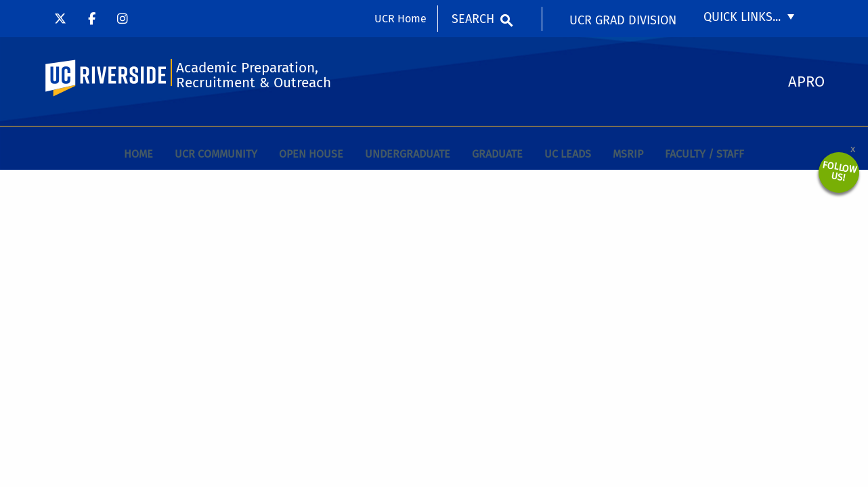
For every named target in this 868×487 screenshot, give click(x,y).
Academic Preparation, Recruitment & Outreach (254, 75)
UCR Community (216, 154)
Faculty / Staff (704, 154)
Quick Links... (742, 17)
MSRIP (628, 154)
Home (138, 154)
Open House (311, 154)
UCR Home (400, 19)
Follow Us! (840, 171)
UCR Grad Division (623, 20)
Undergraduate (408, 154)
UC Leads (568, 154)
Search (473, 19)
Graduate (497, 154)
